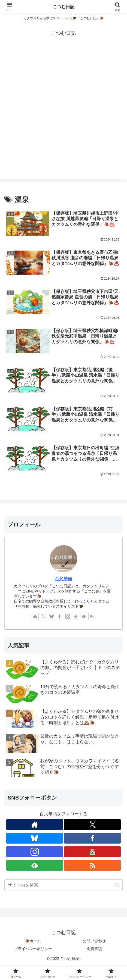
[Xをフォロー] (43, 616)
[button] (117, 885)
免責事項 (94, 949)
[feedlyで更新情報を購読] (84, 616)
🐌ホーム (33, 941)
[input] (63, 885)
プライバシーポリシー (33, 949)
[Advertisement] (63, 116)
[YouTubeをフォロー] (75, 616)
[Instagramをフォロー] (68, 616)
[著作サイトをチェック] (35, 616)
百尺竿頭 (63, 579)
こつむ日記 (63, 7)
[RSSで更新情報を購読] (92, 616)
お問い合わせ (94, 941)
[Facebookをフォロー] (59, 616)
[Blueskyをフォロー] (52, 616)
